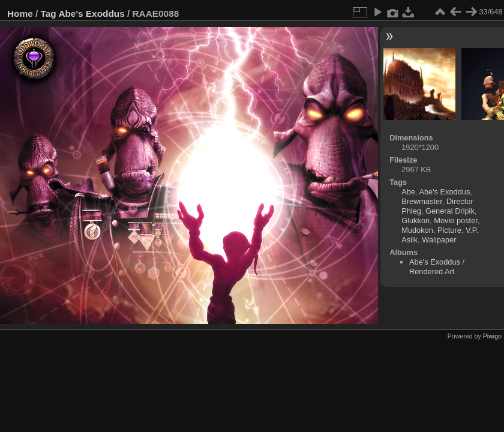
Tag (49, 13)
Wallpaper (439, 240)
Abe (408, 192)
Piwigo (492, 336)
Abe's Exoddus (91, 13)
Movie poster (456, 220)
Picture (449, 230)
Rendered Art (432, 271)
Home (20, 13)
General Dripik (450, 211)
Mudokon (417, 230)
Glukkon (415, 220)
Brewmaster (422, 201)
